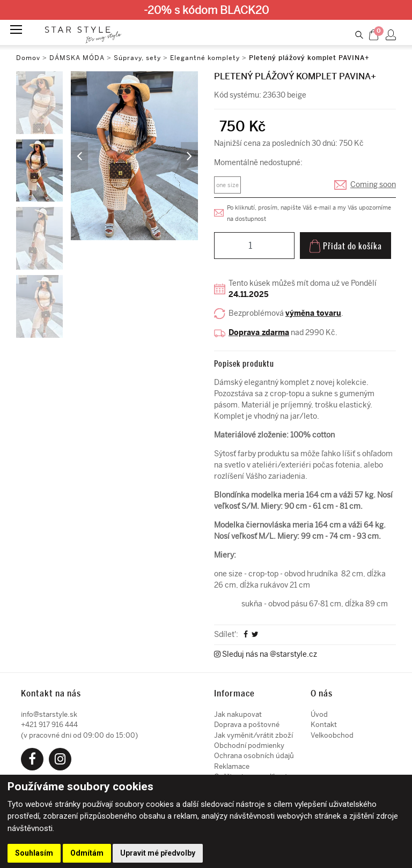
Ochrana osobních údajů (254, 754)
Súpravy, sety (137, 58)
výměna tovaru (313, 313)
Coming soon (373, 185)
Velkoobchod (332, 733)
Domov (28, 58)
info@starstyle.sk (49, 712)
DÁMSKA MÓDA (77, 58)
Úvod (319, 712)
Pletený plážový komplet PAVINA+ (309, 58)
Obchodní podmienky (249, 743)
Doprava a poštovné (247, 722)
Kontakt (324, 722)
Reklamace (232, 764)
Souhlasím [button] (34, 853)
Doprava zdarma (259, 332)
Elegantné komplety (205, 58)
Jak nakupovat (238, 712)
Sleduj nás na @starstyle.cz (266, 653)
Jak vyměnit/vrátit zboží (253, 733)
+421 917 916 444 (49, 722)
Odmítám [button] (87, 853)
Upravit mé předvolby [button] (158, 853)
